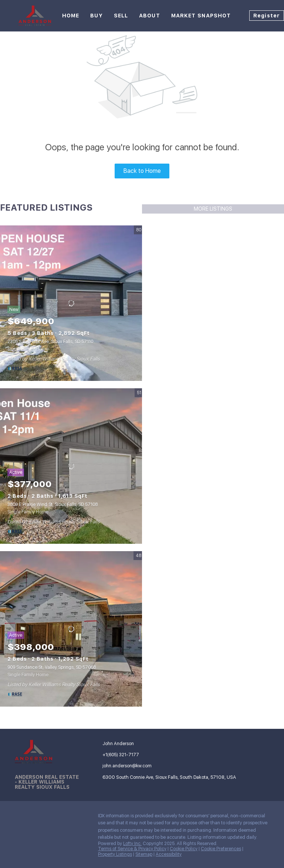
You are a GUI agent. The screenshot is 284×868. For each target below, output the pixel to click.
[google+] (65, 818)
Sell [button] (121, 16)
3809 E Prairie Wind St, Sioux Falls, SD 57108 (53, 505)
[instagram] (50, 818)
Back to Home (142, 171)
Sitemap (144, 854)
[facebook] (20, 818)
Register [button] (267, 16)
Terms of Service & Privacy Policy (132, 849)
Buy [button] (96, 16)
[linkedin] (35, 818)
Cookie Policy (184, 849)
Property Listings (115, 854)
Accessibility (169, 854)
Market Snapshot (201, 16)
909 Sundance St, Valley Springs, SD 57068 (52, 667)
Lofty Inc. (132, 844)
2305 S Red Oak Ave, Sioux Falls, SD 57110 (50, 342)
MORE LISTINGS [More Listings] (213, 209)
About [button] (150, 16)
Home (71, 16)
